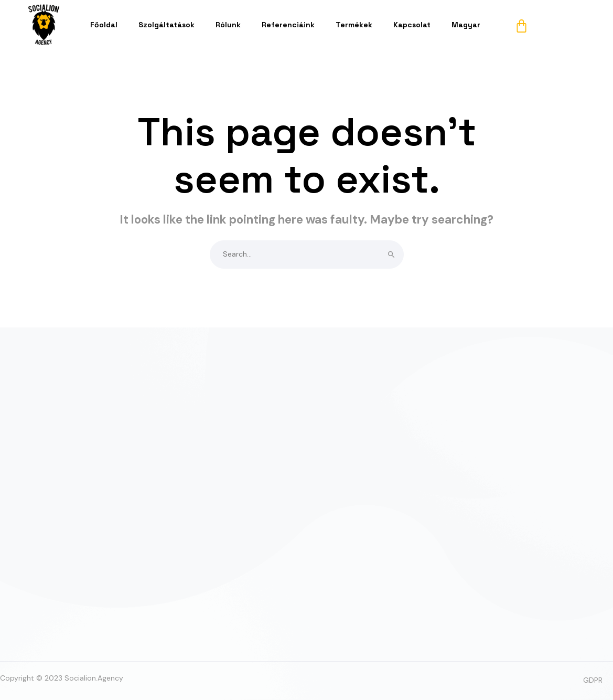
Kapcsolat (412, 25)
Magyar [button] (466, 25)
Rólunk (228, 25)
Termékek (354, 25)
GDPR (593, 680)
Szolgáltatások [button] (166, 25)
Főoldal (104, 25)
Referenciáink (288, 25)
